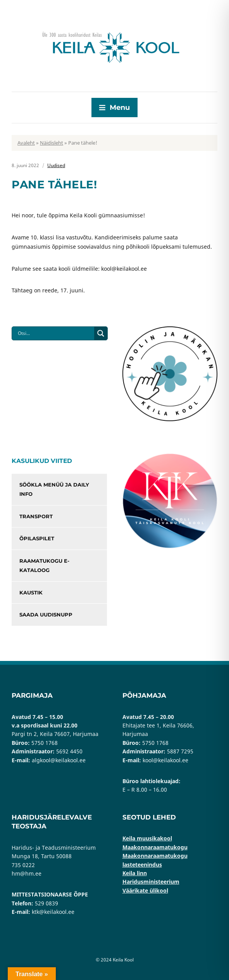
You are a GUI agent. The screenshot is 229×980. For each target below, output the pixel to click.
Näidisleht (52, 143)
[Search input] (55, 333)
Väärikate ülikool (145, 890)
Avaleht (26, 143)
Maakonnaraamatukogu (155, 847)
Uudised (56, 165)
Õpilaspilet (37, 538)
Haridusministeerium (151, 882)
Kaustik (31, 592)
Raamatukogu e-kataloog (44, 566)
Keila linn (135, 873)
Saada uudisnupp (46, 615)
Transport (36, 516)
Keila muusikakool (147, 838)
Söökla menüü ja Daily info (54, 489)
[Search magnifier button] (101, 333)
